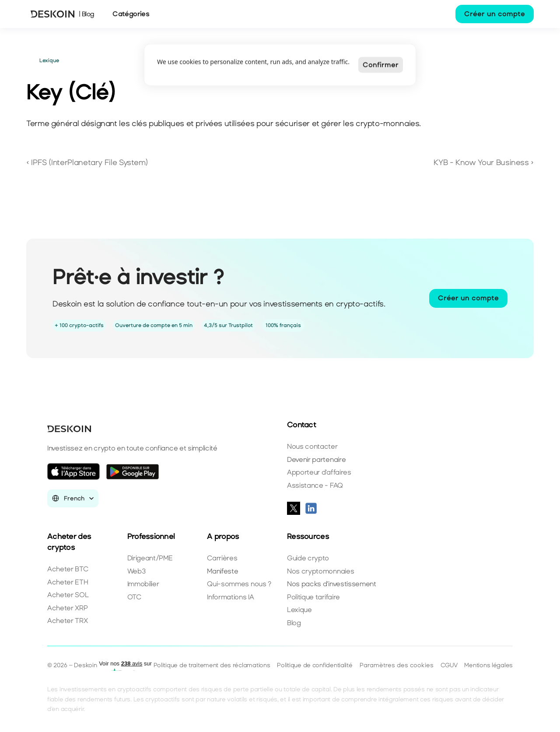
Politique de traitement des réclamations (212, 665)
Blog (294, 623)
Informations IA (230, 597)
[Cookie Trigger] (397, 665)
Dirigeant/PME (150, 558)
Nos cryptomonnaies (320, 571)
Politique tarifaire (313, 597)
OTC (134, 597)
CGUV (449, 665)
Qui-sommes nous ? (239, 584)
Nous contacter (312, 446)
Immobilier (143, 584)
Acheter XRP (67, 608)
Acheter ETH (68, 582)
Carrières (222, 558)
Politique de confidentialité (315, 665)
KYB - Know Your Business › (484, 162)
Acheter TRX (67, 621)
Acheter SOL (68, 595)
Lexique (299, 610)
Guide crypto (308, 558)
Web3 (136, 571)
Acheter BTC (68, 569)
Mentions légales (488, 665)
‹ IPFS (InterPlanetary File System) (88, 162)
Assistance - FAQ (315, 485)
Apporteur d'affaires (319, 472)
